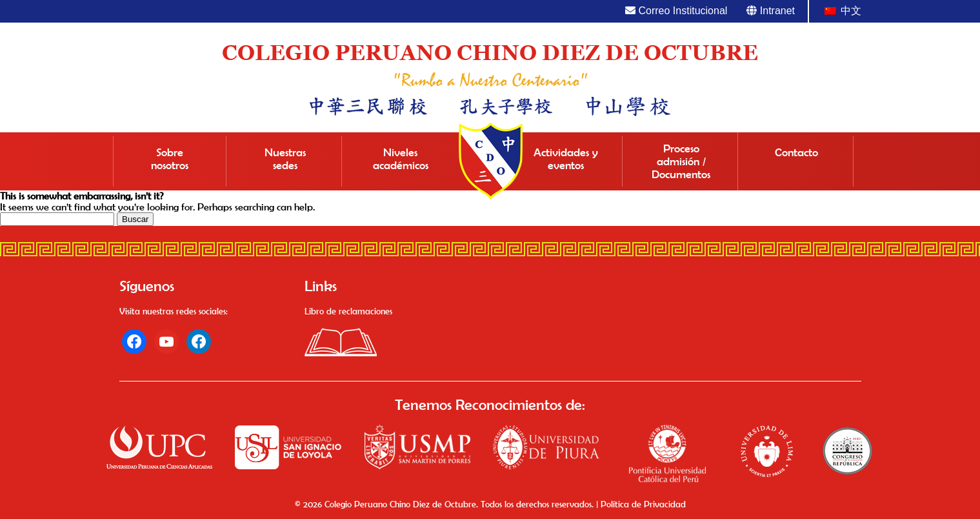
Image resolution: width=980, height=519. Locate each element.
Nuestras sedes (285, 159)
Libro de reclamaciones (348, 311)
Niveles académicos (401, 159)
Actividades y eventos (566, 159)
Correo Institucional (676, 11)
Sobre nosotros (170, 159)
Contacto (796, 152)
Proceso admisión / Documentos (681, 161)
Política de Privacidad (643, 504)
